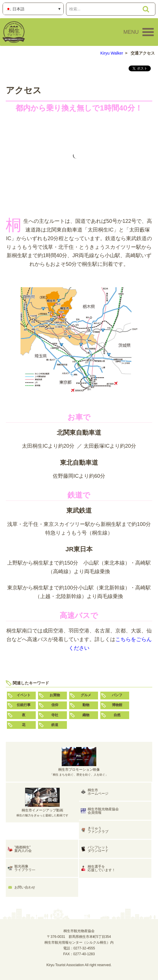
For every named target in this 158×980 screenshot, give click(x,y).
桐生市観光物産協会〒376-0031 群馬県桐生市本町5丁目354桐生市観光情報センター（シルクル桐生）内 (79, 937)
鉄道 (55, 725)
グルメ (86, 695)
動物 (86, 705)
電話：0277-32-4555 (79, 948)
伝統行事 (24, 705)
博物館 (117, 705)
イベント (24, 695)
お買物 (55, 695)
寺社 (55, 715)
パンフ (117, 695)
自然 (117, 715)
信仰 (55, 705)
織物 (86, 715)
